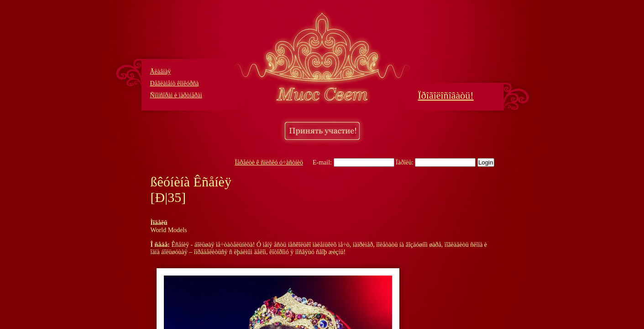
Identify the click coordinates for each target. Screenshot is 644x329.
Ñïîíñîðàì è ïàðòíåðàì (176, 95)
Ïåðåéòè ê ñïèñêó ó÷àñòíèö (269, 162)
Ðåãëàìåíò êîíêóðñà (175, 83)
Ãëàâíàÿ (161, 72)
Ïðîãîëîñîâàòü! (446, 95)
